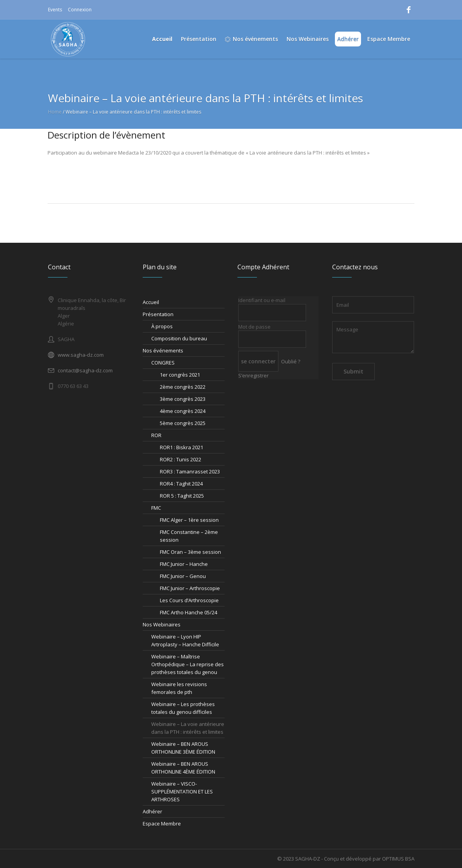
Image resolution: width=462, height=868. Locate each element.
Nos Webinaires (162, 624)
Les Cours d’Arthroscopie (189, 600)
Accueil (151, 302)
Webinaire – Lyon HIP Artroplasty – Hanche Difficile (185, 640)
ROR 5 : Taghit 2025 (182, 496)
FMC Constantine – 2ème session (189, 536)
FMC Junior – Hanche (184, 564)
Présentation (158, 314)
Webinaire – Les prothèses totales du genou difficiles (183, 708)
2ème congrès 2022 (183, 387)
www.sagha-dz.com (81, 355)
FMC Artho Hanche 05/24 (189, 612)
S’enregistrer (253, 375)
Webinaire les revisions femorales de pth (179, 688)
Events (55, 10)
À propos (162, 326)
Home (55, 112)
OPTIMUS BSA (398, 859)
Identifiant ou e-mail (262, 300)
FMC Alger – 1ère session (189, 520)
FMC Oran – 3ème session (190, 552)
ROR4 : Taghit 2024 (181, 484)
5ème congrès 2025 (183, 423)
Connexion (80, 10)
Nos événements (163, 350)
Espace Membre (162, 824)
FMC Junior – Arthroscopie (190, 588)
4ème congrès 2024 (183, 411)
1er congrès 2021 (180, 375)
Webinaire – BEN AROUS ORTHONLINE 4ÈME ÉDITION (183, 768)
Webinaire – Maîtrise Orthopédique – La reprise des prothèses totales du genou (188, 664)
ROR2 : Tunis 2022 (181, 459)
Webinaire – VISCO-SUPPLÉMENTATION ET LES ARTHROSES (182, 792)
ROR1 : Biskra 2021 (181, 447)
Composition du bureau (179, 338)
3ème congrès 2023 (183, 399)
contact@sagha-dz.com (85, 370)
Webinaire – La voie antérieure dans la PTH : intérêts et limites (188, 728)
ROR (156, 435)
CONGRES (163, 363)
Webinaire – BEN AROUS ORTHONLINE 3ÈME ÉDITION (183, 748)
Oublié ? (291, 361)
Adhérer (152, 811)
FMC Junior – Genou (183, 576)
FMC (156, 508)
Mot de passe (254, 327)
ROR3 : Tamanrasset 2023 (190, 471)
